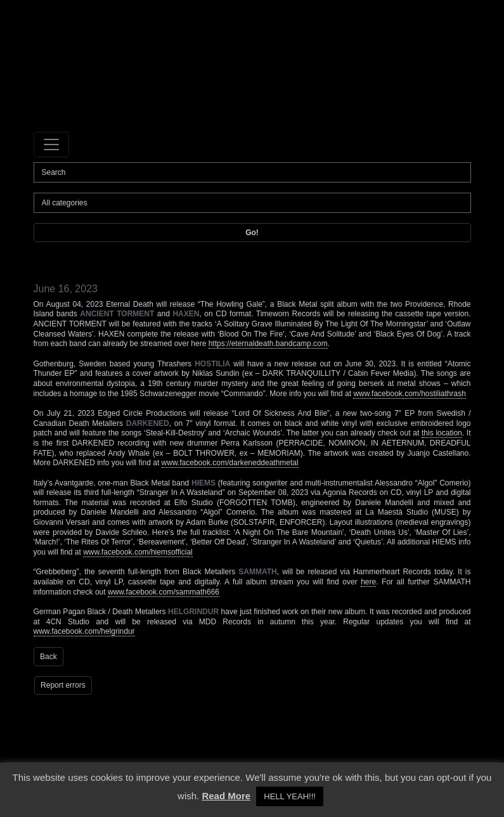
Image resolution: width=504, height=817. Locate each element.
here (368, 582)
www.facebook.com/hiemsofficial (138, 552)
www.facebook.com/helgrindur (84, 631)
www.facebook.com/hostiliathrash (409, 394)
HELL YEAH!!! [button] (290, 796)
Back (48, 657)
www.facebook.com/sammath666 (164, 592)
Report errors (63, 685)
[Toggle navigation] (51, 145)
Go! (252, 233)
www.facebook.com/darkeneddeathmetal (230, 463)
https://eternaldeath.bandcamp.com (268, 344)
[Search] (252, 172)
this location (442, 433)
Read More (226, 796)
